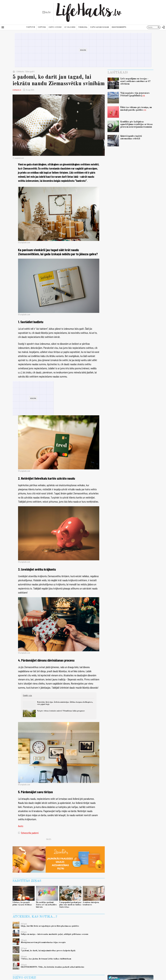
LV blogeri (70, 27)
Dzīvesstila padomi (28, 833)
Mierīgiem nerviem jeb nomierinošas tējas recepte (43, 942)
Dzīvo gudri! (55, 27)
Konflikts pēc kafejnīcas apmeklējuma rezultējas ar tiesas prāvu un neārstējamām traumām (137, 124)
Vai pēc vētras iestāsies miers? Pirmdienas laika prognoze (61, 711)
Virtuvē (31, 27)
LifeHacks (20, 71)
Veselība (83, 27)
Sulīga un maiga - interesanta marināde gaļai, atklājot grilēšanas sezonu (54, 934)
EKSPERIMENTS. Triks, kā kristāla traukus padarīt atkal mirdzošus (53, 967)
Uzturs (42, 27)
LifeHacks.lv (17, 90)
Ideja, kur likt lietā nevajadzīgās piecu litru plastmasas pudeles (50, 926)
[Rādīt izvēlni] (3, 27)
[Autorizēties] (163, 27)
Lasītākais (118, 73)
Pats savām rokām (100, 27)
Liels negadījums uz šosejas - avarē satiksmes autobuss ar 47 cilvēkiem (135, 81)
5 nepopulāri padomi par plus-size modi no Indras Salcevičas (70, 905)
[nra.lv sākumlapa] (46, 12)
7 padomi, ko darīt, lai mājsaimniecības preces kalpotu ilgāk (48, 951)
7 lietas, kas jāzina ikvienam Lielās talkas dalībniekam (46, 959)
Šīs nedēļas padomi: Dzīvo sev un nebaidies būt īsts (46, 905)
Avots (21, 826)
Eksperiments (119, 27)
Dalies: (49, 839)
